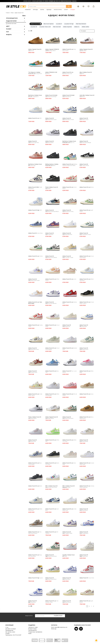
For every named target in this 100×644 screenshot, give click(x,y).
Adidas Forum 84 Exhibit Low (51, 96)
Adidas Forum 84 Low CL (68, 73)
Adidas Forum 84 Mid (35, 188)
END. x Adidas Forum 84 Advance (69, 487)
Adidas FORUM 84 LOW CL (51, 73)
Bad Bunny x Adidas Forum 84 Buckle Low (69, 142)
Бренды (35, 10)
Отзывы (7, 633)
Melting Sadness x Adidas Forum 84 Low (52, 165)
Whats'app (54, 629)
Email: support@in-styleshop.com (59, 627)
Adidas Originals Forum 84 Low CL (86, 50)
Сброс (24, 16)
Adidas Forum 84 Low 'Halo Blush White (35, 303)
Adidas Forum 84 (36, 233)
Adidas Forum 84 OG (84, 326)
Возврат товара (32, 629)
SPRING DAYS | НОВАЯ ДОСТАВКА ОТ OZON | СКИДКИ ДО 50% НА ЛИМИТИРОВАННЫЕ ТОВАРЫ (50, 1)
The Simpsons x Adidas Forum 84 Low (35, 73)
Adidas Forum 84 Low (69, 50)
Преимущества (9, 630)
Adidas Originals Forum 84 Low (35, 50)
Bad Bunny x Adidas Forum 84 (35, 165)
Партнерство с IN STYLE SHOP (13, 635)
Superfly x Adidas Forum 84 (69, 556)
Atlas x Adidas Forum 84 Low (86, 73)
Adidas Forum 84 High (35, 210)
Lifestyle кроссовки (12, 24)
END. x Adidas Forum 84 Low (51, 487)
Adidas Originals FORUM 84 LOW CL (52, 50)
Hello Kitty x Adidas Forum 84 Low (87, 96)
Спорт (66, 10)
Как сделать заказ (10, 632)
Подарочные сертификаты (35, 632)
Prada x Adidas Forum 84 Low (52, 188)
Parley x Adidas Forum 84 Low (35, 418)
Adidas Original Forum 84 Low (52, 418)
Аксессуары (58, 10)
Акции (30, 633)
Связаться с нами (33, 627)
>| (93, 606)
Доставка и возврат (11, 629)
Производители (32, 630)
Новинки (28, 10)
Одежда (49, 10)
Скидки (73, 10)
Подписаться (58, 616)
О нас (7, 627)
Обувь (42, 10)
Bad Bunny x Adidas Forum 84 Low (35, 96)
